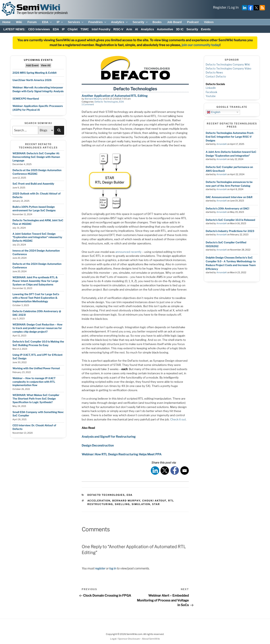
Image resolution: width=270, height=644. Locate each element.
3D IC (180, 29)
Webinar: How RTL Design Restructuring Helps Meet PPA (122, 454)
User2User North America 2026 (32, 80)
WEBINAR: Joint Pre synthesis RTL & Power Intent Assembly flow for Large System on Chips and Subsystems (35, 281)
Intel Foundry (101, 29)
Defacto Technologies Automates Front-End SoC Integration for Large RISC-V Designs (230, 137)
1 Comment (88, 104)
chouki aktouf (154, 501)
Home (6, 22)
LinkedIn (211, 88)
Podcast (193, 22)
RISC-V (118, 29)
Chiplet (72, 29)
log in (113, 568)
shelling (122, 504)
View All (46, 65)
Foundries (98, 22)
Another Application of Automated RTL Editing (115, 96)
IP (60, 22)
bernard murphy (126, 501)
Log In (234, 7)
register (100, 568)
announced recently (128, 252)
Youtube (211, 96)
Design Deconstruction (98, 445)
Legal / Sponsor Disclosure (125, 639)
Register (220, 7)
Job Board (174, 22)
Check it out (178, 419)
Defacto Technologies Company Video (228, 69)
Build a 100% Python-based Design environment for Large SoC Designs (34, 209)
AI (136, 29)
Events (206, 29)
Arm (129, 29)
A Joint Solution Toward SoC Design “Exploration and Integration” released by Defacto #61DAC (37, 237)
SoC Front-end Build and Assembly (33, 184)
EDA (47, 22)
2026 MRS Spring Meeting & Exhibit (34, 73)
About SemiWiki (151, 639)
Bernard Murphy (93, 99)
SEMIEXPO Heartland (26, 99)
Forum (32, 22)
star (156, 504)
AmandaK (222, 144)
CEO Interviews (39, 29)
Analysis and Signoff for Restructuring (109, 437)
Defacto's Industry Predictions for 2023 (230, 231)
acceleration (99, 501)
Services (76, 22)
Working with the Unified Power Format (36, 368)
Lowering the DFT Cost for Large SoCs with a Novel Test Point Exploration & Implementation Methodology (36, 298)
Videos (209, 22)
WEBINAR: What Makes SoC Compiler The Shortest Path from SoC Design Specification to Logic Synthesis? (36, 399)
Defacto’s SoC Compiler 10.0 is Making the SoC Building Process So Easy (38, 343)
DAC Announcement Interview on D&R (229, 197)
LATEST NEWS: (14, 29)
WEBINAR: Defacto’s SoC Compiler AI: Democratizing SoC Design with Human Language (36, 157)
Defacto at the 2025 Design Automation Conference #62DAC (37, 172)
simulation (141, 504)
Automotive (165, 29)
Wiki (19, 22)
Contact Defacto (216, 77)
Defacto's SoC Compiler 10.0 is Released (230, 220)
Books (157, 22)
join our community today (201, 45)
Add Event (32, 65)
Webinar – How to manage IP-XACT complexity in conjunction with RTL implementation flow (34, 382)
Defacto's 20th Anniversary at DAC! (227, 209)
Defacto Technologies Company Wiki (228, 65)
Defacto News (214, 73)
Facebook (211, 92)
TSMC (85, 29)
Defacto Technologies (106, 102)
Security (140, 22)
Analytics (119, 22)
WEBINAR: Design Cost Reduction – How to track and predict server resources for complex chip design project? (37, 328)
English (214, 112)
